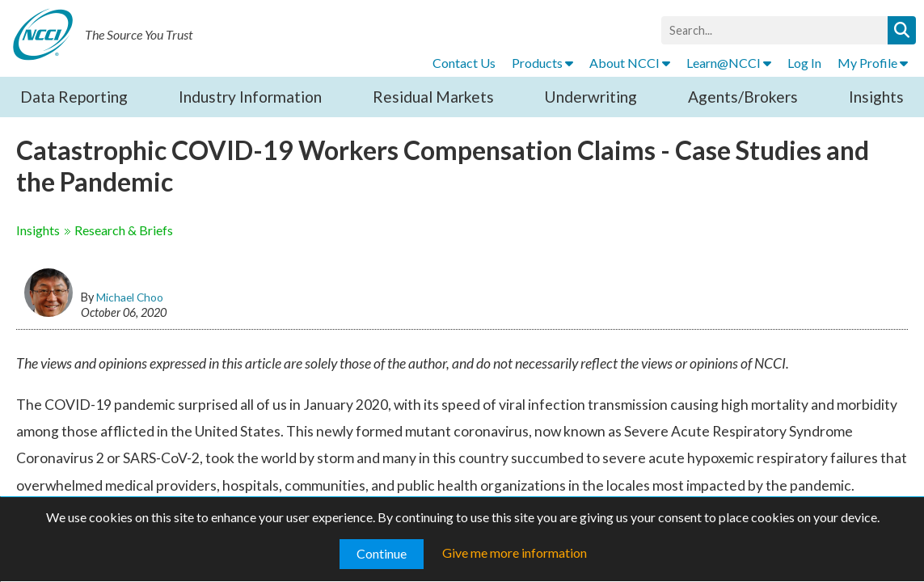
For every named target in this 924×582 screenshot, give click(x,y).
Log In (804, 63)
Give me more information (515, 552)
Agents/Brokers (743, 97)
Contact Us (464, 63)
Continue (382, 553)
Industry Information (250, 97)
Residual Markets (433, 97)
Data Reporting (74, 97)
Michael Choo (130, 297)
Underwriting (591, 97)
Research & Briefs (124, 230)
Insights (876, 97)
